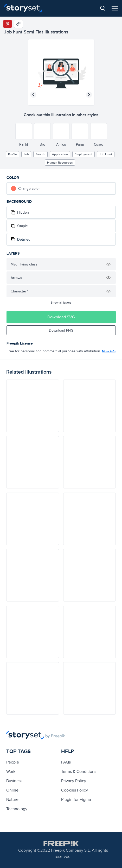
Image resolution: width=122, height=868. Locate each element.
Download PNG (61, 330)
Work (11, 771)
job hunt (106, 154)
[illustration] (33, 406)
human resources (60, 162)
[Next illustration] (89, 95)
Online (12, 790)
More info (109, 351)
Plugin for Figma (76, 799)
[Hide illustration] (108, 264)
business (14, 781)
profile (12, 154)
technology (17, 809)
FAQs (66, 762)
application (60, 154)
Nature (12, 799)
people (13, 762)
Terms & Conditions (79, 771)
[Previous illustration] (33, 95)
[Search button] (103, 8)
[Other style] (24, 131)
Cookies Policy (75, 790)
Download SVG (61, 317)
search (40, 154)
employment (84, 154)
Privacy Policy (74, 781)
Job (26, 154)
